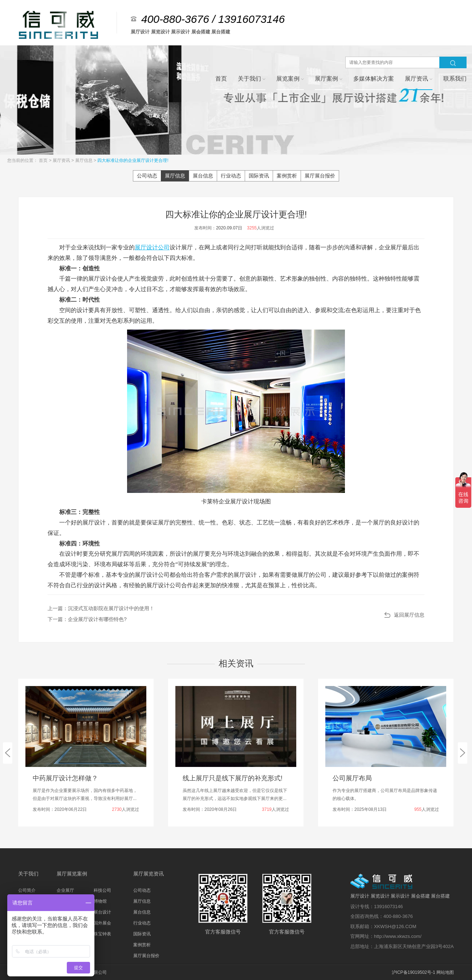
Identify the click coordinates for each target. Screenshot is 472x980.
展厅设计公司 (152, 247)
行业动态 (231, 176)
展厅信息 (84, 160)
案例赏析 (287, 176)
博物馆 (100, 901)
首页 (44, 160)
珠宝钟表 (102, 934)
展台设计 (102, 912)
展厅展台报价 (320, 176)
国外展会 (102, 923)
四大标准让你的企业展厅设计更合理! (133, 160)
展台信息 (203, 176)
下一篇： (87, 619)
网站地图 (445, 972)
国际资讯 (259, 176)
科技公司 (102, 890)
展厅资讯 (62, 160)
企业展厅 (65, 890)
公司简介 (27, 890)
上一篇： (101, 608)
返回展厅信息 (409, 615)
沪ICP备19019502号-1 (414, 972)
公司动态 (147, 176)
